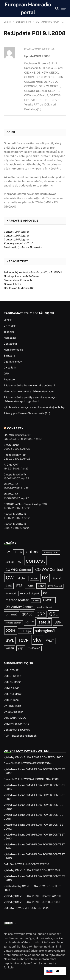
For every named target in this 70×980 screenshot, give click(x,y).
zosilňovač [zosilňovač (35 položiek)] (34, 648)
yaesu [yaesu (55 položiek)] (10, 648)
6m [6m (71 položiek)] (8, 552)
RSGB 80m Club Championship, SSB (25, 504)
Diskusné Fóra (24, 22)
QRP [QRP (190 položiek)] (41, 614)
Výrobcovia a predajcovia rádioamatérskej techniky (34, 407)
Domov (7, 22)
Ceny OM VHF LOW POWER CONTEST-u (28, 763)
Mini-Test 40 (11, 484)
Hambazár (10, 338)
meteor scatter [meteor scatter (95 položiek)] (17, 600)
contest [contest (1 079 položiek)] (35, 561)
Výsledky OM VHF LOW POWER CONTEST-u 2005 (34, 757)
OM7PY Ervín (11, 688)
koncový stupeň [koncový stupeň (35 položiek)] (29, 593)
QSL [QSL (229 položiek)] (53, 614)
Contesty (15, 428)
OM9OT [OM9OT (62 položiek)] (49, 600)
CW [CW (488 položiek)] (10, 578)
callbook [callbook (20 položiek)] (10, 562)
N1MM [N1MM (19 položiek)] (36, 601)
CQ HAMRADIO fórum (48, 22)
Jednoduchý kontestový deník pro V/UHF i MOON (33, 272)
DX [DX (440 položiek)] (45, 578)
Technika (9, 332)
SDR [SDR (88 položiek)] (58, 622)
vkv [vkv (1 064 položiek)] (37, 640)
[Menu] (64, 8)
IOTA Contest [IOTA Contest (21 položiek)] (55, 586)
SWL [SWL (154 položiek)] (10, 640)
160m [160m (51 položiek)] (18, 552)
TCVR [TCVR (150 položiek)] (24, 640)
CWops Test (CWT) (15, 475)
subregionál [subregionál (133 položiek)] (45, 631)
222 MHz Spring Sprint (17, 435)
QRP (6, 374)
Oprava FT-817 (13, 284)
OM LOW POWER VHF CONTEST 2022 (27, 908)
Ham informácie (13, 350)
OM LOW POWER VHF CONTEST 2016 (26, 864)
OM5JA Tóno (11, 700)
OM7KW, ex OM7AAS (16, 724)
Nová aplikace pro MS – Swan (21, 276)
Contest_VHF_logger (16, 232)
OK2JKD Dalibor (13, 712)
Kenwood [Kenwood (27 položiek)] (11, 594)
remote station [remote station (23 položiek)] (13, 623)
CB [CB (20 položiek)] (20, 562)
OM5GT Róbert (13, 676)
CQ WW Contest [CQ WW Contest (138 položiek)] (49, 570)
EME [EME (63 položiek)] (9, 586)
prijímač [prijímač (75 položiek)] (12, 614)
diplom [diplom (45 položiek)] (23, 578)
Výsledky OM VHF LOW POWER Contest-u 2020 (32, 896)
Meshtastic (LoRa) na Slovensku (23, 247)
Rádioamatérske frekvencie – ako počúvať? (29, 385)
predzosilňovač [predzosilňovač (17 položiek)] (45, 607)
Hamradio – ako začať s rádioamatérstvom (29, 391)
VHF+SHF (10, 326)
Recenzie (9, 379)
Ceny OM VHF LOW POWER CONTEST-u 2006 (31, 779)
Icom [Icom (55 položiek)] (30, 586)
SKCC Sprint (11, 445)
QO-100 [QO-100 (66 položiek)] (27, 614)
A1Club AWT (11, 465)
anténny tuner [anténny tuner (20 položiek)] (51, 552)
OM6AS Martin (13, 682)
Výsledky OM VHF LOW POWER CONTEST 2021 (32, 902)
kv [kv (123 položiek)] (45, 593)
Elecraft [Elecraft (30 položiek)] (57, 578)
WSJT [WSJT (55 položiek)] (50, 641)
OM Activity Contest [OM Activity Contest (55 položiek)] (20, 607)
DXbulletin (10, 368)
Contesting (10, 344)
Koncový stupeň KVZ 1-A (19, 243)
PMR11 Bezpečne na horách (20, 736)
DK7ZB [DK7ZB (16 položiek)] (34, 579)
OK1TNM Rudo (12, 706)
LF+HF (8, 320)
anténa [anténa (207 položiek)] (33, 552)
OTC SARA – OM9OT (16, 718)
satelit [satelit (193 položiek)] (44, 622)
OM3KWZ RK (12, 670)
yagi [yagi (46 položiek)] (21, 648)
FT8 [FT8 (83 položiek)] (19, 586)
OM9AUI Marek (13, 694)
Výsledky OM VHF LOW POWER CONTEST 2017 (32, 870)
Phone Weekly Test (15, 455)
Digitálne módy (13, 362)
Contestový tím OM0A (17, 730)
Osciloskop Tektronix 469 (19, 288)
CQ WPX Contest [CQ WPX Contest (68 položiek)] (18, 570)
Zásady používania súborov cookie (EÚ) (27, 413)
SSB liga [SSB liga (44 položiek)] (25, 631)
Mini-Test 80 (11, 494)
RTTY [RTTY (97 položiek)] (30, 622)
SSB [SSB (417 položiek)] (11, 630)
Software (9, 356)
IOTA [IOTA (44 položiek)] (41, 586)
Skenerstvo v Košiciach (18, 280)
